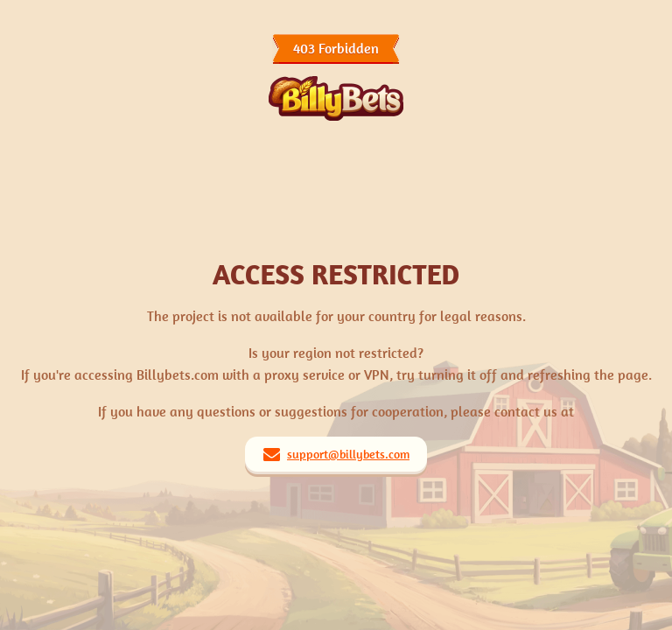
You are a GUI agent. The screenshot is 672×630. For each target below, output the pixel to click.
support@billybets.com (348, 454)
